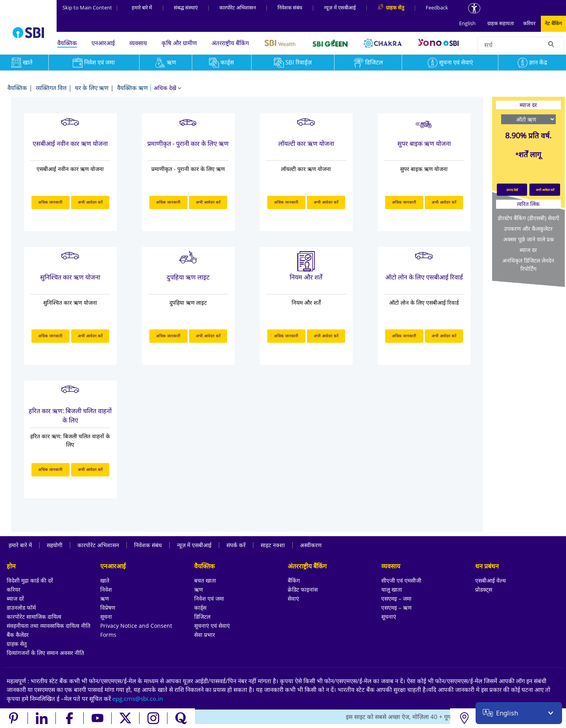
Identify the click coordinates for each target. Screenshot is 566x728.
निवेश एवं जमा (94, 62)
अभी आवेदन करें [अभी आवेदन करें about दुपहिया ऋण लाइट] (208, 336)
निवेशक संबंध (290, 7)
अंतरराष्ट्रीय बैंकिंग (230, 43)
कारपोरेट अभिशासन (238, 7)
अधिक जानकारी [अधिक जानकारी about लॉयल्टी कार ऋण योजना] (286, 202)
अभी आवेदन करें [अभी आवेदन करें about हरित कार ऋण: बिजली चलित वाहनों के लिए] (90, 469)
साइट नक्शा (273, 545)
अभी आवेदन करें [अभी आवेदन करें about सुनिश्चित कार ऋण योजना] (90, 336)
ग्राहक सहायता (501, 23)
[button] (167, 88)
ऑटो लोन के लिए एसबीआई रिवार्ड (424, 277)
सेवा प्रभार (205, 635)
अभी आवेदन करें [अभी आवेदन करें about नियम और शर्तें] (326, 336)
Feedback (437, 7)
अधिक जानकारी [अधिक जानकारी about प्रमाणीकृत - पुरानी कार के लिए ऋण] (168, 202)
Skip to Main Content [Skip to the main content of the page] (90, 7)
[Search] (551, 44)
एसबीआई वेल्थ (491, 580)
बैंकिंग (294, 580)
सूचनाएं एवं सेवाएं (212, 626)
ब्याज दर (528, 250)
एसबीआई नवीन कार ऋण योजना (70, 143)
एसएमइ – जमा (396, 598)
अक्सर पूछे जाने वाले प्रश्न (528, 239)
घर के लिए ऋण (92, 88)
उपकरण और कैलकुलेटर (528, 229)
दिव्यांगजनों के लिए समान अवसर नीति (45, 653)
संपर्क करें (236, 545)
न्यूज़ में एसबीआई (340, 7)
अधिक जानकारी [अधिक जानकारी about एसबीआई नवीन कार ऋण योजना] (50, 202)
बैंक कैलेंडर (18, 635)
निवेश (106, 589)
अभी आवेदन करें (545, 190)
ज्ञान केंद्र (532, 62)
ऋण (166, 62)
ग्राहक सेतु (17, 644)
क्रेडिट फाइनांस (303, 589)
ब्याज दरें (15, 598)
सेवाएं (293, 598)
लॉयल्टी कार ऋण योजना (306, 143)
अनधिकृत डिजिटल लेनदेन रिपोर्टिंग (528, 265)
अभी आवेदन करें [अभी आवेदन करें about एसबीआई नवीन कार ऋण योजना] (90, 202)
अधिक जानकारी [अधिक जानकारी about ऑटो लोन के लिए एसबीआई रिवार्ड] (404, 336)
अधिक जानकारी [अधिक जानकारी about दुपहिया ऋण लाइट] (168, 336)
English (467, 23)
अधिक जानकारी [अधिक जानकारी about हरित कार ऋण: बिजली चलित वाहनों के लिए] (50, 469)
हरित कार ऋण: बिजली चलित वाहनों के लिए (70, 415)
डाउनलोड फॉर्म (21, 608)
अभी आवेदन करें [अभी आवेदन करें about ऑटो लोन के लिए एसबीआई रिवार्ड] (444, 336)
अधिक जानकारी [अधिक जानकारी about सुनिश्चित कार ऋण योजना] (50, 336)
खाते (105, 580)
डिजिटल (368, 62)
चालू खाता (392, 589)
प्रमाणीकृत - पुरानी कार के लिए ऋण (188, 143)
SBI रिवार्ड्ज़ (293, 62)
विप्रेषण (108, 608)
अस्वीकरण (311, 545)
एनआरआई (103, 43)
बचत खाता (205, 580)
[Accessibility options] (474, 8)
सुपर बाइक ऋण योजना (424, 143)
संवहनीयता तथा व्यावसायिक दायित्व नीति (49, 626)
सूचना (106, 617)
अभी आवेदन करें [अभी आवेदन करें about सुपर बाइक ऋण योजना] (444, 202)
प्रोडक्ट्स (484, 589)
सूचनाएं (389, 617)
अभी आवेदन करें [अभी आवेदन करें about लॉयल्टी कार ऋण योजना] (326, 202)
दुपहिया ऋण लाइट (188, 277)
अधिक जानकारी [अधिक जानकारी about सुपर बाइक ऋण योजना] (404, 202)
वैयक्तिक (67, 43)
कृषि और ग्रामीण (179, 43)
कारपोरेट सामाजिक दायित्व (34, 617)
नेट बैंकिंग (553, 23)
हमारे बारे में (142, 7)
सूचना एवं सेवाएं (450, 62)
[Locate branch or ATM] (464, 718)
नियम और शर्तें (306, 277)
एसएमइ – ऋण (396, 608)
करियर (529, 23)
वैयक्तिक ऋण (132, 88)
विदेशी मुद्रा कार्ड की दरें (30, 580)
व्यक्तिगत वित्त (51, 88)
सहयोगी (55, 545)
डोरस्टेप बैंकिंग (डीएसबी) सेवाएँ (528, 218)
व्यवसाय (138, 43)
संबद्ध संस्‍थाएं (186, 7)
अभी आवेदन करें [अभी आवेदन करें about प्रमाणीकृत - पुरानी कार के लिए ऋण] (208, 202)
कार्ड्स (221, 62)
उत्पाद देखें (512, 190)
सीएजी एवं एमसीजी (401, 580)
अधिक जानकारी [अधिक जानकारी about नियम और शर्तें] (286, 336)
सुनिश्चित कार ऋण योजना (70, 277)
